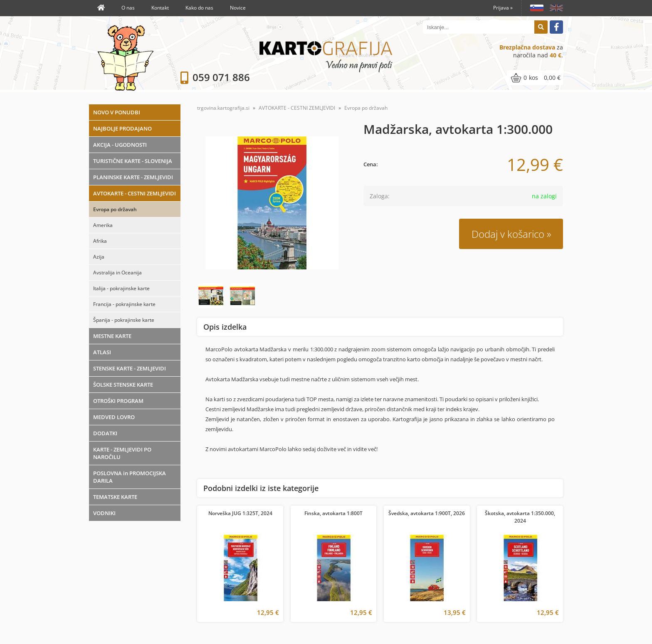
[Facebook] (556, 27)
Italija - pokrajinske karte (121, 288)
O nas (128, 8)
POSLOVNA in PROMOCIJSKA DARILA (130, 477)
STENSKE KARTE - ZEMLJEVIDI (130, 368)
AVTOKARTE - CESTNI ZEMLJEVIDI (135, 193)
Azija (99, 257)
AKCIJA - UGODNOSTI (120, 145)
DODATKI (105, 433)
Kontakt (160, 8)
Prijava (503, 8)
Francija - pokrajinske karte (124, 304)
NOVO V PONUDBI (117, 112)
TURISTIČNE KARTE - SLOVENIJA (133, 161)
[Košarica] (535, 78)
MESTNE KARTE (112, 336)
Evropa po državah (115, 209)
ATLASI (102, 352)
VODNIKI (104, 513)
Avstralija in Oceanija (117, 273)
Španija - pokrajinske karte (124, 320)
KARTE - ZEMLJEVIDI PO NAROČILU (122, 453)
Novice (238, 8)
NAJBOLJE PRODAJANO (122, 128)
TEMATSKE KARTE (115, 497)
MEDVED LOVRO (114, 417)
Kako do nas (199, 8)
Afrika (100, 241)
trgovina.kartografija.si (223, 108)
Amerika (103, 225)
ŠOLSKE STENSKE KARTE (123, 385)
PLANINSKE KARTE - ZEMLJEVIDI (133, 177)
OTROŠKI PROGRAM (118, 401)
